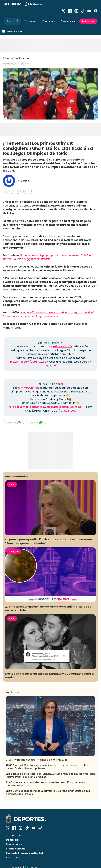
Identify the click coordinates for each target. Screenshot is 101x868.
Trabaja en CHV (16, 849)
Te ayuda (14, 552)
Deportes (8, 58)
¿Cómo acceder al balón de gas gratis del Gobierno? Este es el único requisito (49, 608)
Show (12, 484)
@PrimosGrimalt (62, 346)
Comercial (13, 840)
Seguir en (13, 423)
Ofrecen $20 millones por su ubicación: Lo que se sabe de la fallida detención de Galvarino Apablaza (48, 767)
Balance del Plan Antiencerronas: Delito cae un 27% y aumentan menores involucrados (46, 784)
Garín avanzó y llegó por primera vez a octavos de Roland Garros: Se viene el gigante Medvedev (48, 257)
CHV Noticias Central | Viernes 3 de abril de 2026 (37, 760)
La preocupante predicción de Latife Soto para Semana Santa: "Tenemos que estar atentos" (49, 541)
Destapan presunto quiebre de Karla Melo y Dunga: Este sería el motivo (50, 675)
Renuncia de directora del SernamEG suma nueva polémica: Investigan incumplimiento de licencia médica (50, 775)
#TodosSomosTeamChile (26, 407)
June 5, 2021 (51, 366)
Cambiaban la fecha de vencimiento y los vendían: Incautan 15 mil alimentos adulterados (48, 792)
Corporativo (14, 835)
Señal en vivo (88, 21)
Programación (68, 21)
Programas (49, 21)
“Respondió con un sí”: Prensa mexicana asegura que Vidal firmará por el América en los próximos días (48, 314)
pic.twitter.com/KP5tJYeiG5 (64, 407)
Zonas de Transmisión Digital (24, 853)
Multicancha (22, 58)
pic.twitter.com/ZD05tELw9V (28, 362)
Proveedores (14, 844)
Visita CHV (13, 857)
